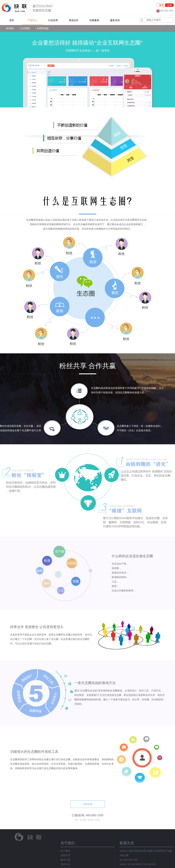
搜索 (142, 20)
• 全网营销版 (42, 28)
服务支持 (115, 20)
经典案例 (94, 20)
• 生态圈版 (24, 28)
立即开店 (88, 804)
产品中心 (32, 20)
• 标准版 (9, 28)
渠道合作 (74, 20)
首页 (12, 20)
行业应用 (53, 20)
